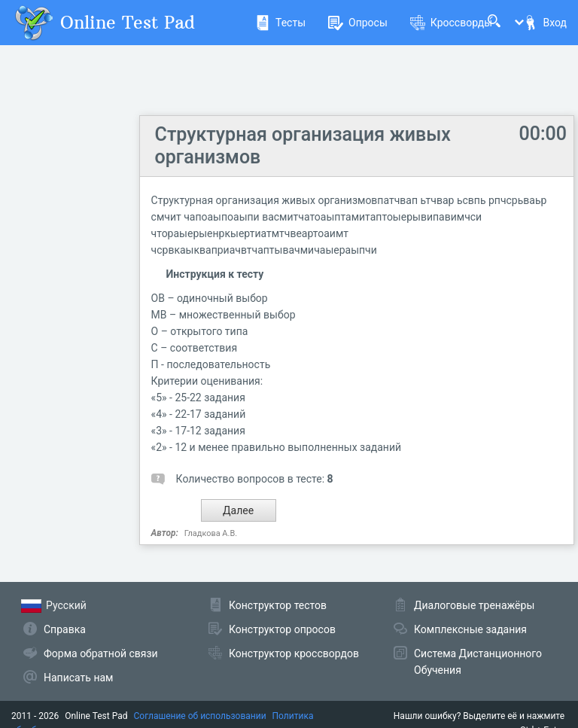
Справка (65, 629)
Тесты (280, 23)
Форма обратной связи (101, 653)
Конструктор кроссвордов (294, 653)
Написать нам (78, 678)
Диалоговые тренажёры (474, 605)
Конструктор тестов (278, 605)
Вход (545, 23)
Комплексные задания (470, 629)
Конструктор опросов (282, 629)
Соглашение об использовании (200, 716)
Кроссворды (451, 23)
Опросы (358, 23)
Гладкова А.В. (211, 533)
